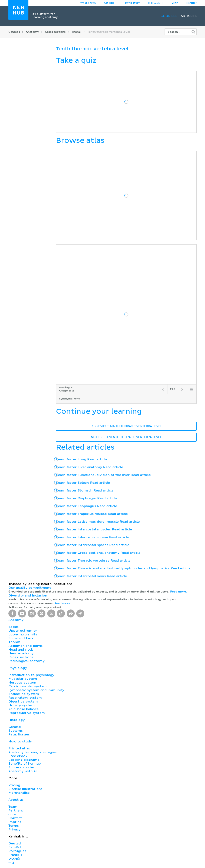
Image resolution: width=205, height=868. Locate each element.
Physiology (18, 668)
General (15, 727)
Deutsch (15, 843)
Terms (14, 826)
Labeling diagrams (24, 760)
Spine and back (21, 638)
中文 (12, 863)
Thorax (76, 32)
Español (15, 847)
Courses (169, 16)
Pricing (14, 785)
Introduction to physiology (31, 675)
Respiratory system (25, 698)
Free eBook (18, 756)
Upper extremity (23, 631)
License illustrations (25, 789)
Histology (17, 720)
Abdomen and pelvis (26, 646)
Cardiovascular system (28, 686)
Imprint (15, 822)
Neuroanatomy (21, 653)
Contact (15, 818)
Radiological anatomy (26, 661)
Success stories (21, 767)
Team (13, 807)
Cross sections (55, 32)
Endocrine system (24, 694)
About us (16, 800)
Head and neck (21, 650)
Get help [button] (109, 3)
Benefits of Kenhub (25, 764)
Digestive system (23, 702)
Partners (16, 811)
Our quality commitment (30, 588)
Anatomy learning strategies (33, 752)
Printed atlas (19, 748)
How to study (131, 3)
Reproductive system (27, 713)
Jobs (12, 814)
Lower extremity (23, 634)
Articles (189, 16)
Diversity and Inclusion (28, 596)
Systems (16, 731)
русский (14, 859)
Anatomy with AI (23, 771)
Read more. (178, 592)
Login (175, 3)
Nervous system (22, 683)
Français (15, 855)
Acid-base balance (24, 709)
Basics (14, 627)
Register (191, 3)
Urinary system (21, 705)
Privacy (15, 829)
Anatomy (32, 32)
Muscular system (23, 679)
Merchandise (19, 793)
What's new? (88, 3)
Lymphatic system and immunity (36, 690)
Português (17, 851)
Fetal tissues (19, 734)
